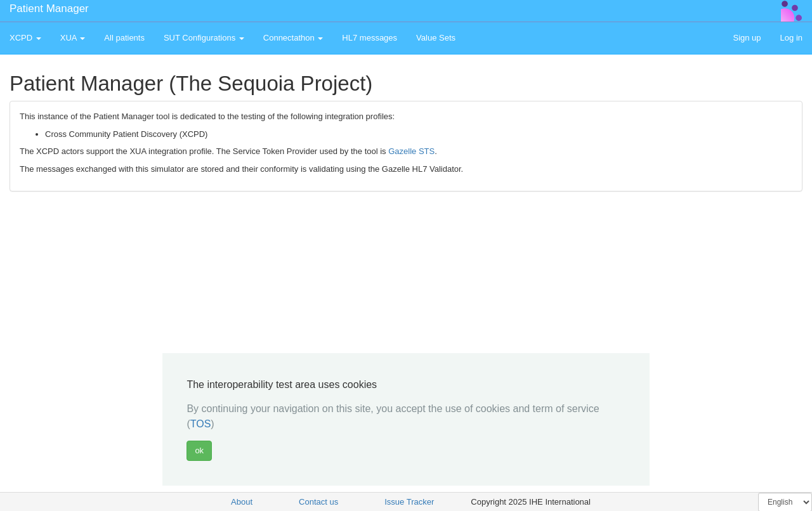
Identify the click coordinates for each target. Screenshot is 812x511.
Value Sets (436, 38)
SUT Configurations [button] (204, 38)
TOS (201, 424)
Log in (791, 38)
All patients (124, 38)
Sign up (747, 38)
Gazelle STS (411, 151)
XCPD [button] (25, 38)
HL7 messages (370, 38)
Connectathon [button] (293, 38)
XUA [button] (73, 38)
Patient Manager (49, 9)
